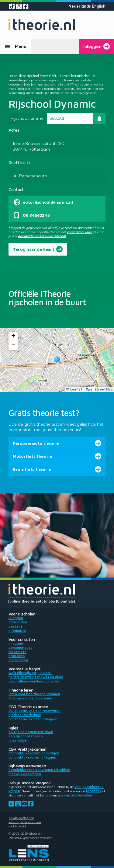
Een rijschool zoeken (26, 736)
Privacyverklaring (22, 818)
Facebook (94, 791)
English (99, 6)
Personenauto (21, 648)
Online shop (18, 660)
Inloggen (16, 618)
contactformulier (79, 232)
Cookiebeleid (17, 826)
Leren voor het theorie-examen (34, 694)
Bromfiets (17, 656)
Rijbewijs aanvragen (25, 774)
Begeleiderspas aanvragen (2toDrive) (39, 770)
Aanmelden (18, 622)
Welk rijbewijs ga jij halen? (30, 673)
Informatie (17, 631)
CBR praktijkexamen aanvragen (34, 753)
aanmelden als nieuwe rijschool (42, 236)
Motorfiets (17, 652)
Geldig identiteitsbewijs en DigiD (36, 677)
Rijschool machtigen (25, 715)
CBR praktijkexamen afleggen (32, 757)
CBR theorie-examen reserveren (35, 711)
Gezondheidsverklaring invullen (35, 681)
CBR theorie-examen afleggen (33, 719)
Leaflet (74, 389)
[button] (57, 359)
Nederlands (80, 6)
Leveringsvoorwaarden (25, 822)
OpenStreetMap (99, 389)
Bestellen (17, 626)
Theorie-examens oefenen (30, 698)
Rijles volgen (19, 740)
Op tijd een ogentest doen (31, 732)
